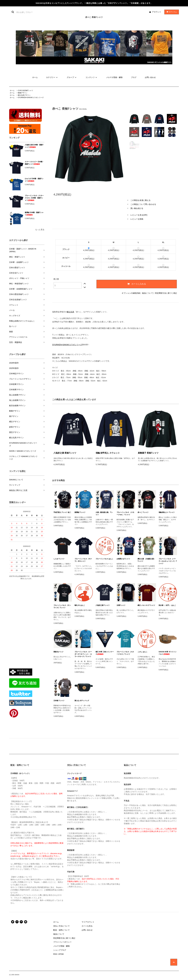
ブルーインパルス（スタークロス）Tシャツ (125, 653)
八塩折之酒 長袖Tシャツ (65, 453)
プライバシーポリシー (62, 942)
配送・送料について (61, 930)
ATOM (61, 954)
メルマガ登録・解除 (114, 77)
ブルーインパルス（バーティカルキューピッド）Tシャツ (168, 561)
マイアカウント (88, 922)
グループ (72, 77)
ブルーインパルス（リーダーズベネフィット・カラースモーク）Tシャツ (83, 654)
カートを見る (87, 926)
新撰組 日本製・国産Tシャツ (34, 214)
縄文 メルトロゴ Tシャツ (146, 605)
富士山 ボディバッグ (82, 701)
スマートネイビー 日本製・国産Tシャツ (34, 163)
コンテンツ (92, 77)
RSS (55, 954)
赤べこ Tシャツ (143, 512)
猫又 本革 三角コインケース (105, 653)
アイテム (171, 12)
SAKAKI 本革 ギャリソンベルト (168, 653)
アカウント (157, 12)
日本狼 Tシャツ (59, 701)
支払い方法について (61, 926)
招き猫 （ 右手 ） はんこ (167, 605)
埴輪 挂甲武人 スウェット (108, 453)
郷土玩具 (70, 312)
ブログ (134, 77)
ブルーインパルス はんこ (104, 559)
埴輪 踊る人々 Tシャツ (167, 512)
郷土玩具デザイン (24, 95)
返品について (148, 293)
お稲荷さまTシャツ (123, 559)
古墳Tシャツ (121, 605)
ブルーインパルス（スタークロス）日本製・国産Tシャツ (34, 198)
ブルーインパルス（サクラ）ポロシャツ (83, 560)
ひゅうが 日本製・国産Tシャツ (34, 180)
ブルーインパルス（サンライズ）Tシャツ (62, 606)
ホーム (35, 77)
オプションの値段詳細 (131, 293)
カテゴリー (52, 77)
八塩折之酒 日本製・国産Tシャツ (34, 146)
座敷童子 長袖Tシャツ (148, 453)
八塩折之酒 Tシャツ (103, 605)
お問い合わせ (150, 77)
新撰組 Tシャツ (80, 512)
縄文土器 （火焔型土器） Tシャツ (146, 560)
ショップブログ (60, 950)
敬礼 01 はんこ (80, 605)
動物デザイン (23, 93)
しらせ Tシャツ (59, 559)
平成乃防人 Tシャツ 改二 (62, 512)
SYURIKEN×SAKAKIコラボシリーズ (31, 98)
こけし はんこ (143, 652)
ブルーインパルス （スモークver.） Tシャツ (125, 514)
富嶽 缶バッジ (58, 652)
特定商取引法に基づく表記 (166, 293)
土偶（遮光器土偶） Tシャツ (104, 514)
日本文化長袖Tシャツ (26, 90)
